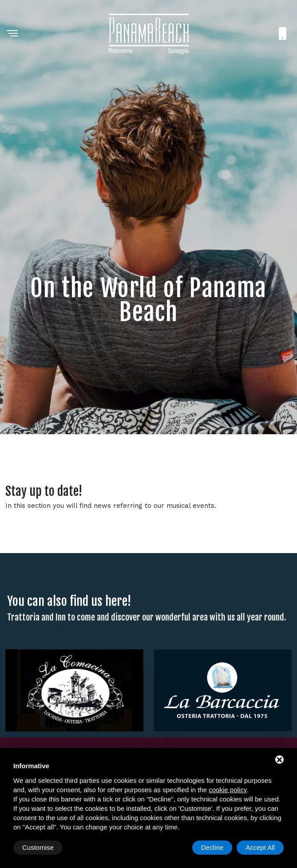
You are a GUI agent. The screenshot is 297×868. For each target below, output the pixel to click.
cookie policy (228, 790)
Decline (212, 847)
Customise (38, 847)
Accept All (260, 847)
